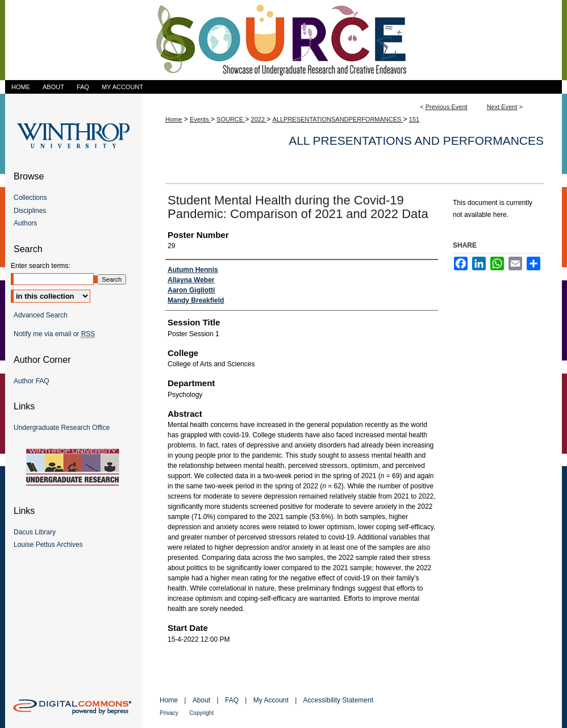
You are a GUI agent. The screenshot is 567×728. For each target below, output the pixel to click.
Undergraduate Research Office (62, 428)
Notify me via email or (54, 334)
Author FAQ (32, 381)
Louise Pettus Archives (48, 545)
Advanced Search (41, 315)
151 (414, 119)
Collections (30, 198)
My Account (271, 700)
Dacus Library (35, 532)
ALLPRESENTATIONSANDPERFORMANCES (337, 119)
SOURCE (231, 119)
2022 (259, 119)
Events (200, 119)
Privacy (169, 713)
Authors (25, 223)
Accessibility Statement (338, 700)
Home (174, 119)
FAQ (232, 700)
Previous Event (447, 107)
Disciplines (30, 211)
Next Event (502, 107)
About (201, 700)
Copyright (201, 713)
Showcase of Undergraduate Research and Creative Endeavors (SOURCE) (283, 40)
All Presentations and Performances (416, 141)
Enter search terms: (41, 266)
